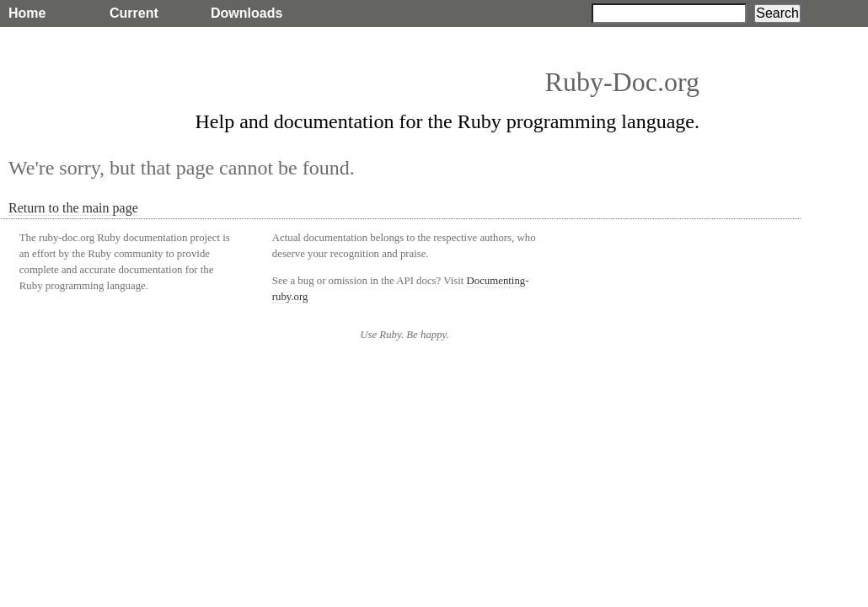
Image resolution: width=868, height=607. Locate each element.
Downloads (246, 13)
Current (134, 13)
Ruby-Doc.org (622, 82)
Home (27, 13)
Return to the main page (73, 208)
